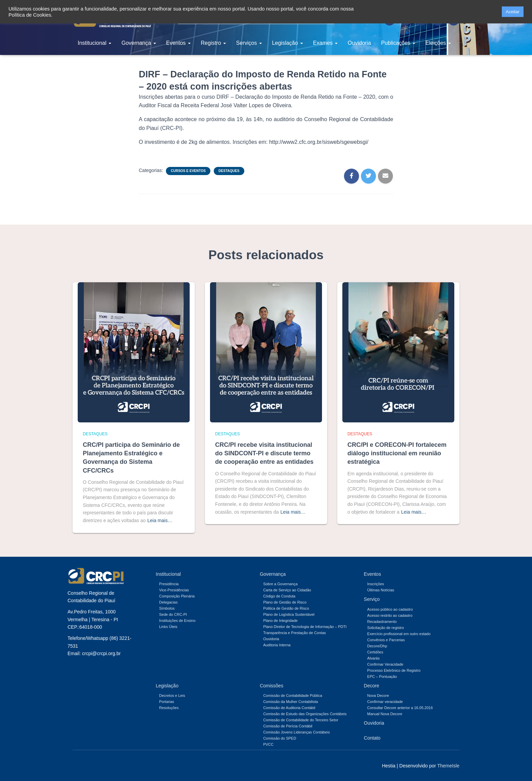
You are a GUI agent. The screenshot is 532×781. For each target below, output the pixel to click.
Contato (372, 738)
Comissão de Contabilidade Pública (293, 696)
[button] (494, 12)
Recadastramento (382, 622)
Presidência (169, 584)
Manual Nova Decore (385, 714)
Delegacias (168, 602)
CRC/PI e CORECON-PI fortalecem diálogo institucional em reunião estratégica (397, 453)
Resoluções (169, 708)
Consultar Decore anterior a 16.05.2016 (400, 708)
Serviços (249, 43)
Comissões (272, 686)
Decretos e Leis (172, 696)
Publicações (398, 43)
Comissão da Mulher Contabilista (291, 702)
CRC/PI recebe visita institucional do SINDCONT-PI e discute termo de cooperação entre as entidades (264, 453)
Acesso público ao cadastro (390, 609)
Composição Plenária (177, 596)
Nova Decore (378, 696)
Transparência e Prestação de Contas (295, 633)
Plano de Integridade (281, 621)
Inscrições (376, 584)
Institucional (94, 43)
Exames (325, 43)
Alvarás (373, 658)
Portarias (167, 702)
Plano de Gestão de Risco (285, 602)
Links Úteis (168, 627)
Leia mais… (160, 520)
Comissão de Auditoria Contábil (289, 708)
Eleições (438, 43)
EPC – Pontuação (382, 677)
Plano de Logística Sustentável (289, 614)
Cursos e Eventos (188, 171)
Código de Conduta (279, 596)
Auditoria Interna (277, 645)
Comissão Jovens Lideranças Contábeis (297, 732)
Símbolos (167, 608)
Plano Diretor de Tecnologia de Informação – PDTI (305, 627)
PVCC (269, 744)
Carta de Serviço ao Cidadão (287, 590)
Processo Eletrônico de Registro (394, 670)
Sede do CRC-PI (173, 614)
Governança (139, 43)
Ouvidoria (359, 43)
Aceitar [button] (513, 12)
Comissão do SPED (280, 738)
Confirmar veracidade (385, 702)
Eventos (178, 43)
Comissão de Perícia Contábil (288, 726)
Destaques (229, 171)
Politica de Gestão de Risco (286, 608)
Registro (213, 43)
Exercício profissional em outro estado (399, 634)
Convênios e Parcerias (386, 640)
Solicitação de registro (385, 628)
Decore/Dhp (377, 646)
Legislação (288, 43)
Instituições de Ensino (177, 621)
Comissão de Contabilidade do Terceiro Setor (301, 720)
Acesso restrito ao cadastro (390, 615)
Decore (371, 686)
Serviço (372, 599)
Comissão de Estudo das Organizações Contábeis (305, 714)
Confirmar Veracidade (385, 664)
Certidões (375, 652)
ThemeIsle (448, 766)
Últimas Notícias (381, 590)
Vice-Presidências (174, 590)
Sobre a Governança (281, 584)
